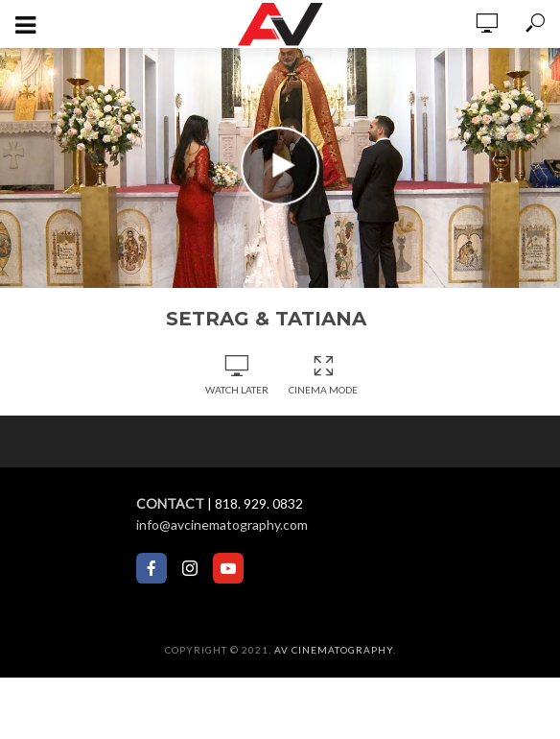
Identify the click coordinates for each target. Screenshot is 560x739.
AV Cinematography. (335, 650)
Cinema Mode (323, 375)
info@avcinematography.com (222, 524)
